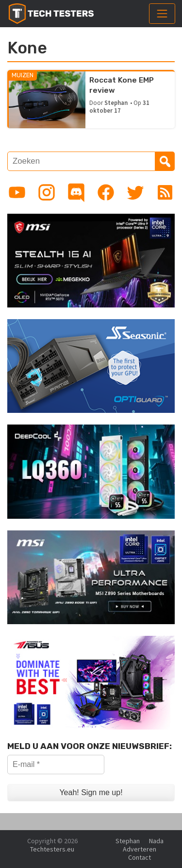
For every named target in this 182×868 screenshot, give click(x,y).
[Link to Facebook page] (106, 192)
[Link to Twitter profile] (135, 192)
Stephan (116, 102)
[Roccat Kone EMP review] (47, 99)
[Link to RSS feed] (165, 192)
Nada (156, 841)
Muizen (23, 75)
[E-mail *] (56, 765)
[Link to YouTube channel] (17, 192)
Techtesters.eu (52, 849)
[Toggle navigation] (162, 14)
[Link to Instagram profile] (47, 192)
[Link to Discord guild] (76, 192)
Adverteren (140, 849)
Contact (140, 857)
